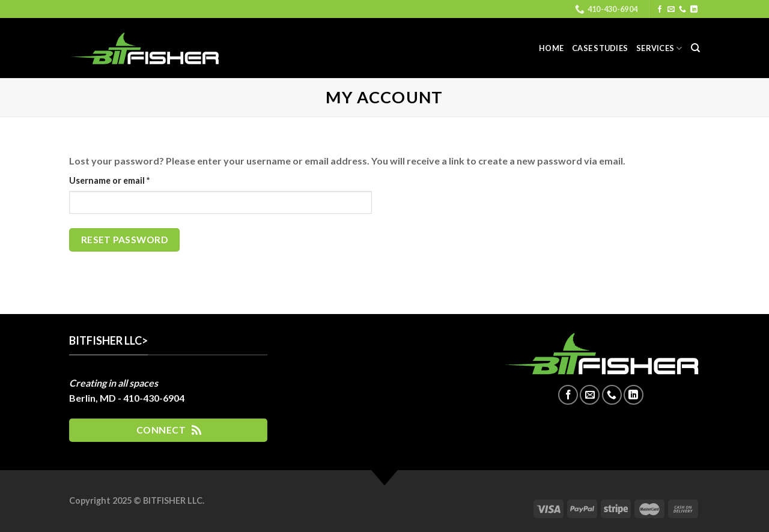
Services (659, 48)
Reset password (125, 240)
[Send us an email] (671, 10)
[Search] (695, 48)
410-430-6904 (154, 398)
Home (551, 48)
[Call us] (682, 10)
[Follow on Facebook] (660, 10)
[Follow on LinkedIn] (694, 10)
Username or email (128, 180)
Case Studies (600, 48)
